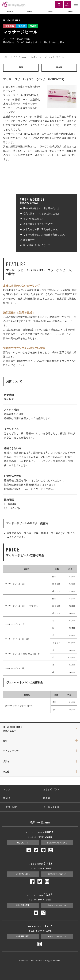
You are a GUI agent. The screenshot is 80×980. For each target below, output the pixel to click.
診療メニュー (37, 57)
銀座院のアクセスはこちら (57, 874)
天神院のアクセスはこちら (57, 937)
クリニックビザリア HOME (15, 57)
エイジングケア (11, 751)
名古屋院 (10, 11)
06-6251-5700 (23, 905)
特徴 (21, 68)
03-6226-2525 (23, 874)
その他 (6, 772)
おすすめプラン (51, 789)
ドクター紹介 (10, 807)
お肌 (5, 741)
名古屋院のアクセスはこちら (57, 843)
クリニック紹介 (51, 807)
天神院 (70, 11)
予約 (59, 4)
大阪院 (50, 11)
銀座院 (30, 11)
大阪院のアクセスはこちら (57, 905)
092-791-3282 (23, 936)
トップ (7, 789)
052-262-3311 (23, 843)
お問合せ (67, 4)
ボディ (6, 761)
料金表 (59, 68)
